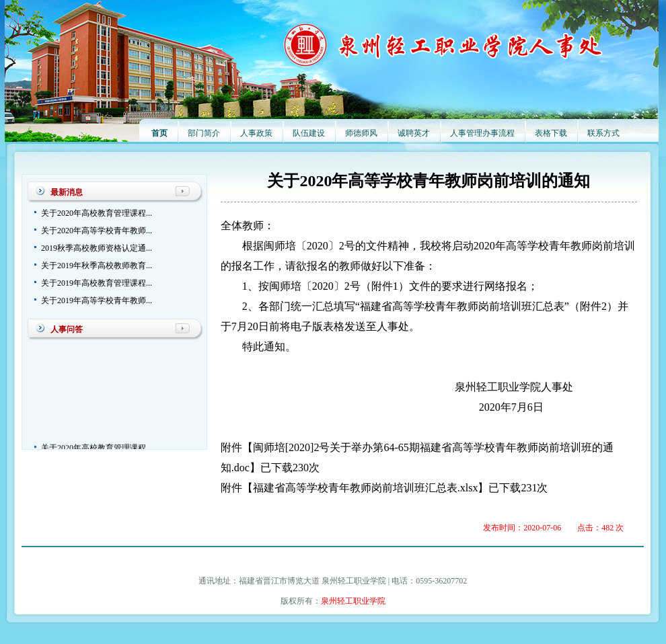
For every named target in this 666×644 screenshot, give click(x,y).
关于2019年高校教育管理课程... (97, 283)
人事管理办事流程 (482, 133)
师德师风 (361, 133)
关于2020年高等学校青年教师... (97, 231)
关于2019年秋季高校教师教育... (97, 266)
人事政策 (256, 133)
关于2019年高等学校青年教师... (97, 300)
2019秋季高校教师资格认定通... (97, 248)
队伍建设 (309, 133)
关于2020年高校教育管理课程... (97, 213)
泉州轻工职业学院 (353, 601)
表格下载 (551, 133)
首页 (159, 133)
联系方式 (603, 133)
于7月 (234, 326)
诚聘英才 (414, 133)
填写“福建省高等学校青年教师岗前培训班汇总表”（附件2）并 (481, 306)
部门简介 (204, 133)
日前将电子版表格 (301, 326)
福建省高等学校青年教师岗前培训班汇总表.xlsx (366, 488)
